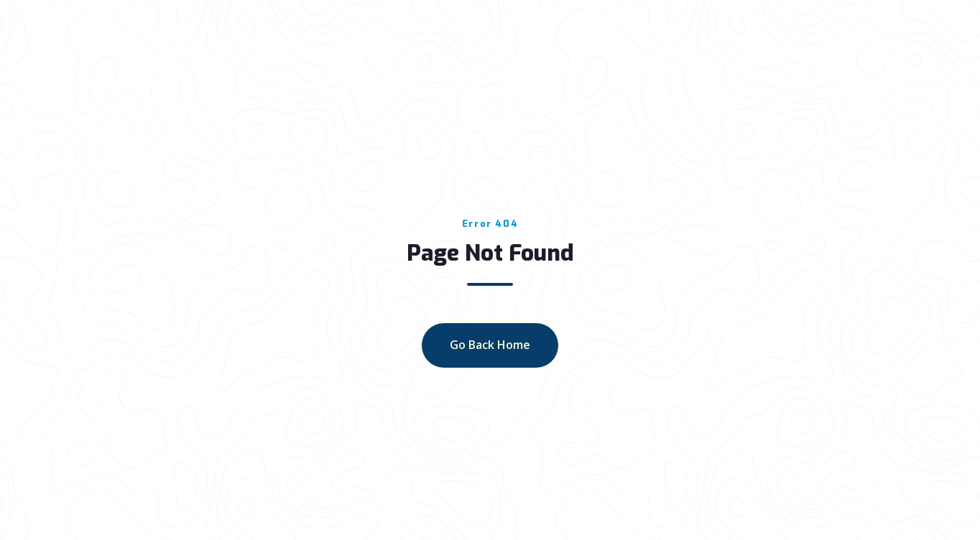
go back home (490, 345)
